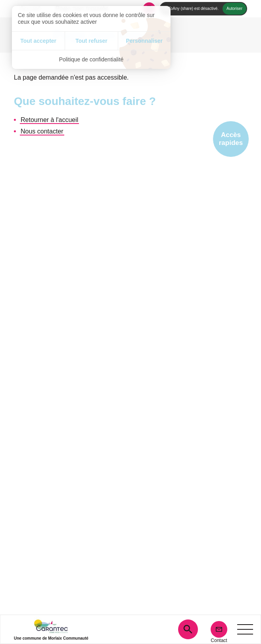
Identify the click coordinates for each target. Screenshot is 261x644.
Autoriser (234, 9)
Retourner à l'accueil (49, 120)
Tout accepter (38, 41)
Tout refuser (91, 41)
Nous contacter (42, 131)
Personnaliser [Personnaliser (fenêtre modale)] (144, 41)
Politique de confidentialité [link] (91, 59)
